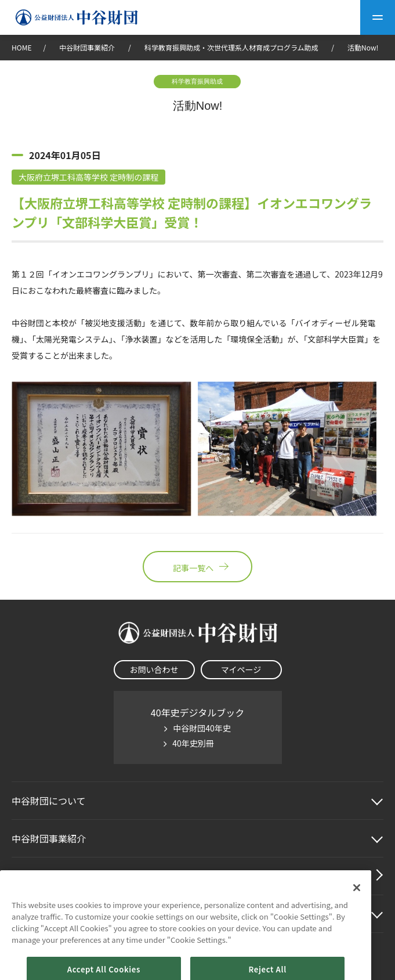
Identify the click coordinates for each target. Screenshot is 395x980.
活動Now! (363, 47)
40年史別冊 (193, 743)
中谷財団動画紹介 (49, 876)
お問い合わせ (154, 669)
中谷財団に (49, 801)
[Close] (357, 902)
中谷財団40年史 (202, 728)
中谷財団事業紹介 (88, 47)
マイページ (241, 669)
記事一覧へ (197, 567)
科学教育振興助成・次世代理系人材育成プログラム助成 (231, 47)
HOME (21, 47)
